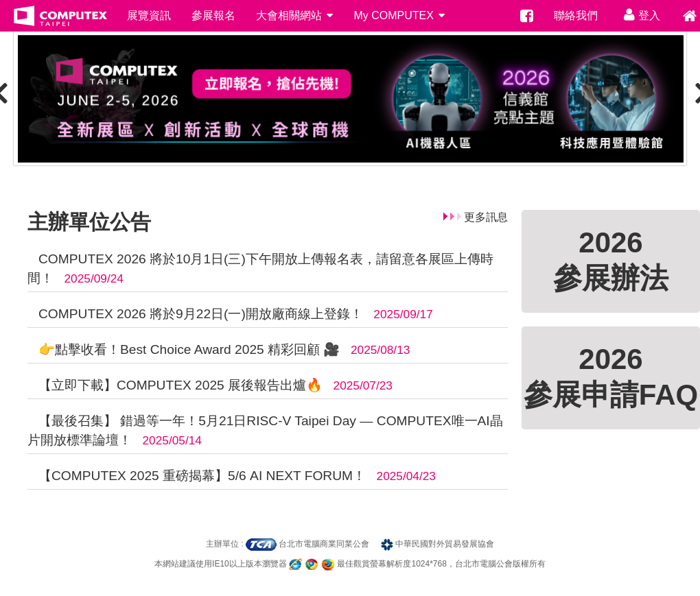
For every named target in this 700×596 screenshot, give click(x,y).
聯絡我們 (576, 15)
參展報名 (213, 15)
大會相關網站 (294, 15)
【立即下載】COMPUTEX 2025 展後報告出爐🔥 (179, 385)
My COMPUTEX (399, 15)
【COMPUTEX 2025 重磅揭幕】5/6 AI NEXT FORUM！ (200, 476)
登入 (639, 14)
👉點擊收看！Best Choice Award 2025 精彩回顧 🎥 (188, 349)
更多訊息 (486, 217)
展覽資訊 (149, 15)
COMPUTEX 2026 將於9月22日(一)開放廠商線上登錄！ (199, 314)
